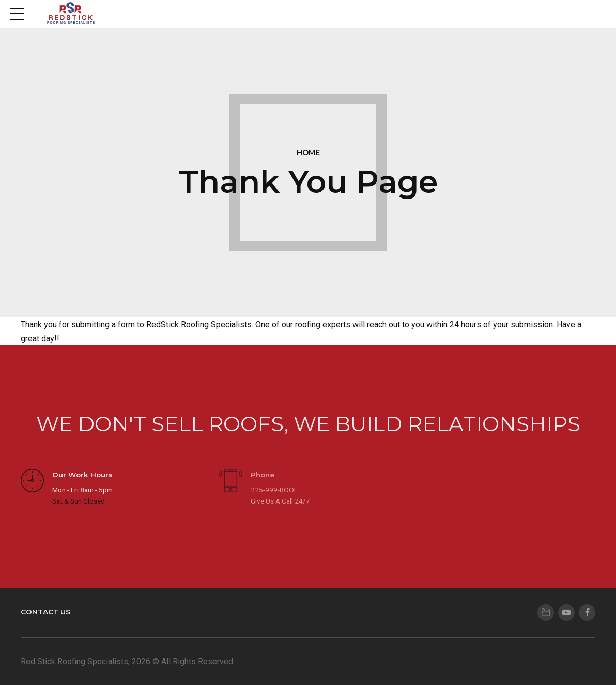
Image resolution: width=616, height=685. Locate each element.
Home (308, 153)
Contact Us (45, 612)
